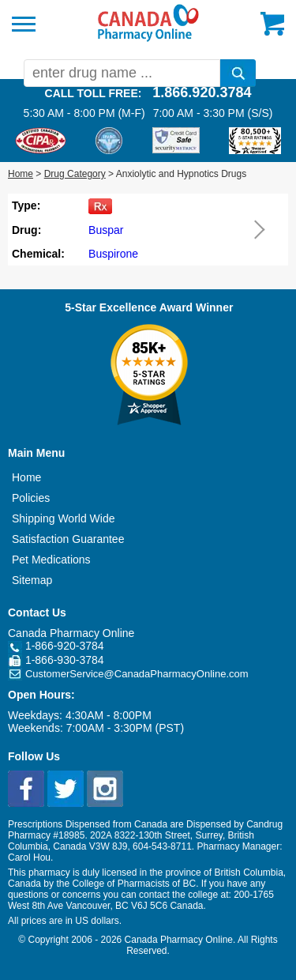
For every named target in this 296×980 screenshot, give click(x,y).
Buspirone (113, 254)
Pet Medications (51, 560)
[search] (238, 73)
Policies (31, 498)
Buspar (106, 230)
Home (21, 174)
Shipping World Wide (63, 518)
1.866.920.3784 (202, 92)
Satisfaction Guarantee (68, 539)
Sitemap (32, 580)
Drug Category (75, 174)
